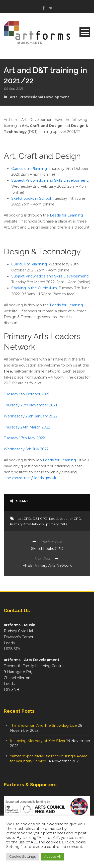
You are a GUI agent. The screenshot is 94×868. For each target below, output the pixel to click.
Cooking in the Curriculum (34, 288)
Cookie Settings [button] (22, 856)
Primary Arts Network (27, 524)
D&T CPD (40, 519)
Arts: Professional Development (39, 97)
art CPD (25, 519)
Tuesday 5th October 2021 (27, 394)
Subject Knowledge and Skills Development (50, 180)
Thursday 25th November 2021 (30, 405)
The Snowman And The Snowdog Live (43, 726)
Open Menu (85, 32)
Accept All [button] (52, 856)
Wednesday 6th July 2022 (26, 449)
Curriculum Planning (29, 169)
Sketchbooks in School (31, 198)
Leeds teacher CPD (65, 519)
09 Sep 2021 (13, 89)
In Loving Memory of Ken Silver (38, 741)
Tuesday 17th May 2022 (24, 438)
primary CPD (57, 524)
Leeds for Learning (66, 215)
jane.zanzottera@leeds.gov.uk (30, 478)
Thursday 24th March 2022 (27, 427)
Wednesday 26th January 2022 (31, 416)
